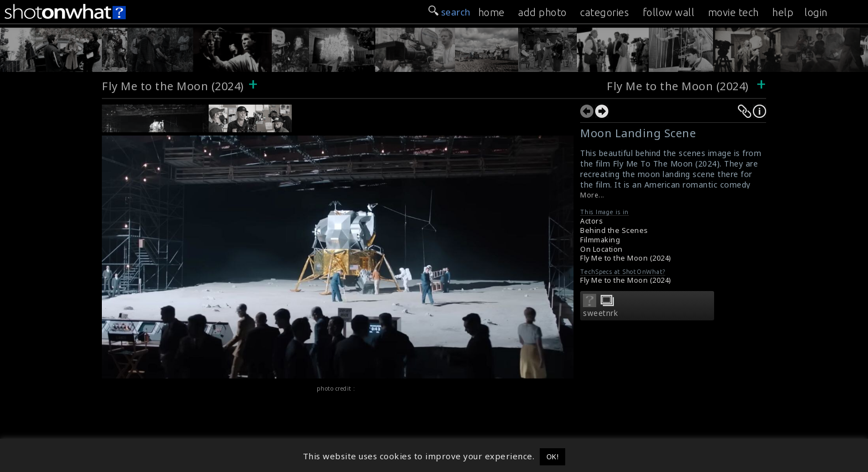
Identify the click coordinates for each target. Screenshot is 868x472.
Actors (591, 221)
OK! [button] (553, 457)
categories (604, 12)
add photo (542, 12)
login (816, 12)
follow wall (669, 12)
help (783, 12)
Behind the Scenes (614, 230)
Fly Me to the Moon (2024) (173, 86)
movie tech (733, 12)
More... (592, 195)
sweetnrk (600, 313)
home (492, 12)
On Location (601, 249)
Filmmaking (600, 240)
